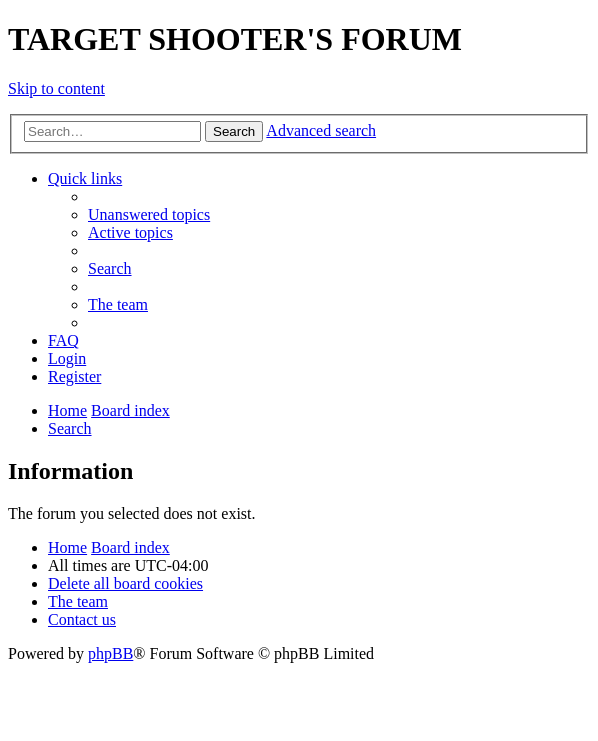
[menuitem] (149, 214)
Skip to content (56, 88)
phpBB (110, 653)
